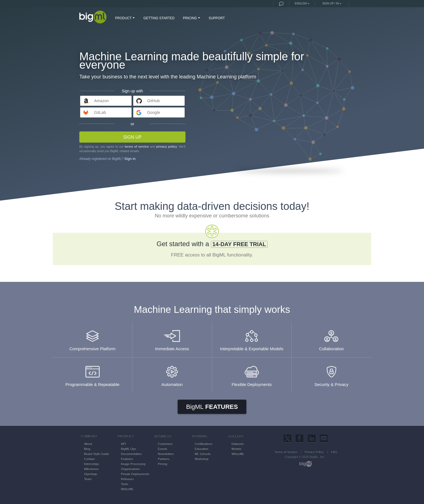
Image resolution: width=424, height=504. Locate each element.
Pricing (163, 464)
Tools (125, 484)
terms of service (137, 147)
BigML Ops (128, 449)
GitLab (100, 112)
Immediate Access (172, 338)
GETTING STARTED (159, 18)
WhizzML (127, 489)
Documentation (131, 454)
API (123, 444)
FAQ (334, 452)
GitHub (153, 101)
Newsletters (166, 454)
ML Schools (203, 454)
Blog (87, 449)
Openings (91, 474)
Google (154, 112)
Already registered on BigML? (107, 159)
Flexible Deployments (252, 374)
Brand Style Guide (97, 454)
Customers (165, 444)
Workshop (202, 459)
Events (163, 449)
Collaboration (331, 338)
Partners (164, 459)
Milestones (91, 469)
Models (236, 449)
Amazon (102, 101)
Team (88, 479)
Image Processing (133, 464)
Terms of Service (286, 452)
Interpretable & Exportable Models (252, 338)
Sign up (132, 137)
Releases (127, 479)
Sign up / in (331, 3)
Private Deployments (135, 474)
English (301, 3)
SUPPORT (217, 18)
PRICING (192, 18)
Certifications (204, 444)
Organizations (130, 469)
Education (202, 449)
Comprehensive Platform (92, 338)
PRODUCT (125, 18)
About (88, 444)
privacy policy (166, 147)
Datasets (238, 444)
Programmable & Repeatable (92, 374)
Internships (92, 464)
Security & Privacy (331, 374)
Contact (89, 459)
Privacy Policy (314, 452)
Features (212, 407)
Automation (172, 374)
